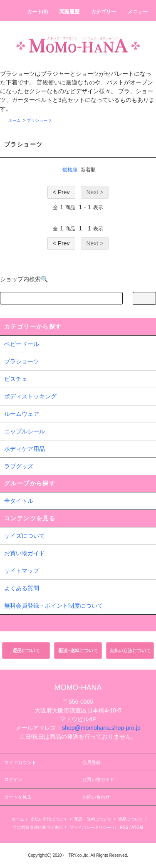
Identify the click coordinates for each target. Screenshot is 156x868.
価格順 (70, 170)
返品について (131, 819)
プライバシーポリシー (90, 827)
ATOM (137, 827)
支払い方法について (49, 819)
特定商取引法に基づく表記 (38, 827)
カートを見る (18, 797)
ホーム (15, 120)
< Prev (61, 192)
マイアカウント (20, 762)
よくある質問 (22, 588)
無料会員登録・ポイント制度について (54, 606)
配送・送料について (93, 819)
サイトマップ (22, 571)
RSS (124, 827)
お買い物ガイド (25, 553)
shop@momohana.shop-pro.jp (101, 728)
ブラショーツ (39, 120)
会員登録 (92, 762)
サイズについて (25, 536)
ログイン (13, 779)
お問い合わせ (96, 797)
